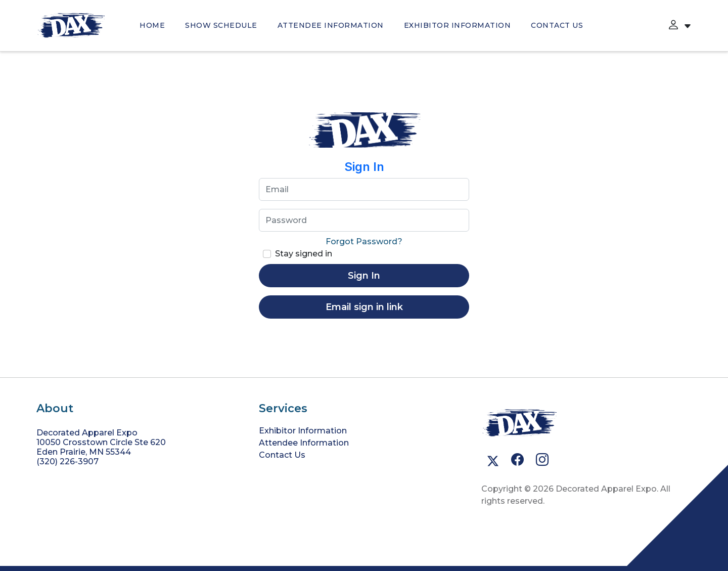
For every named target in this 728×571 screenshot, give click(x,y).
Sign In (364, 276)
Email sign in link (364, 307)
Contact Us (557, 25)
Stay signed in (304, 254)
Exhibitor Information (458, 25)
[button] (673, 25)
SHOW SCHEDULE (221, 25)
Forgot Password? (364, 241)
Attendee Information (331, 25)
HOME (152, 25)
